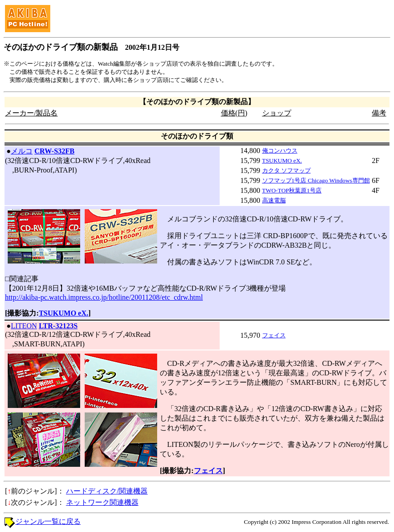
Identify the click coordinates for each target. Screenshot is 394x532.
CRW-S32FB (55, 151)
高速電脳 (274, 200)
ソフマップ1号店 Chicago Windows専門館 (316, 180)
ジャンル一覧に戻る (48, 521)
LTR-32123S (58, 326)
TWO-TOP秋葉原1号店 (292, 190)
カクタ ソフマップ (286, 170)
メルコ (22, 151)
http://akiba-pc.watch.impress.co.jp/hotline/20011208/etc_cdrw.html (104, 297)
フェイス (274, 335)
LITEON (24, 326)
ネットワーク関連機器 (102, 502)
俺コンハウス (280, 151)
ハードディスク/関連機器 (107, 491)
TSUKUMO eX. (282, 161)
